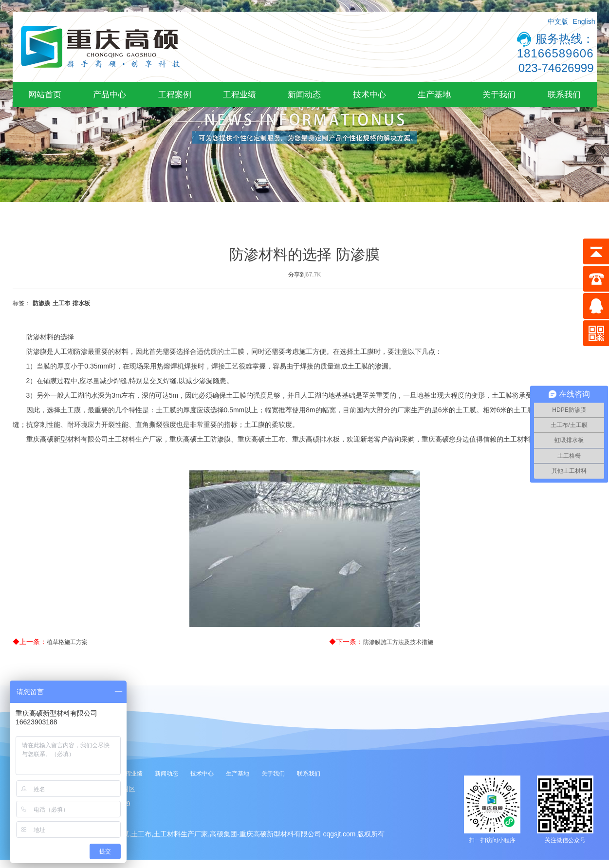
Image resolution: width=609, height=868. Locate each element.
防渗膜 (41, 303)
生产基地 (434, 94)
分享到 (297, 275)
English (584, 21)
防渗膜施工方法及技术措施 (398, 642)
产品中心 (110, 94)
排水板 (81, 303)
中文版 (558, 21)
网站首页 (45, 94)
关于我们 (499, 94)
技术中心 (369, 94)
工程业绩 (240, 94)
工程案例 (175, 94)
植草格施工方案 (67, 642)
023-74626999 (556, 68)
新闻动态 (304, 94)
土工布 (61, 303)
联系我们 (564, 94)
